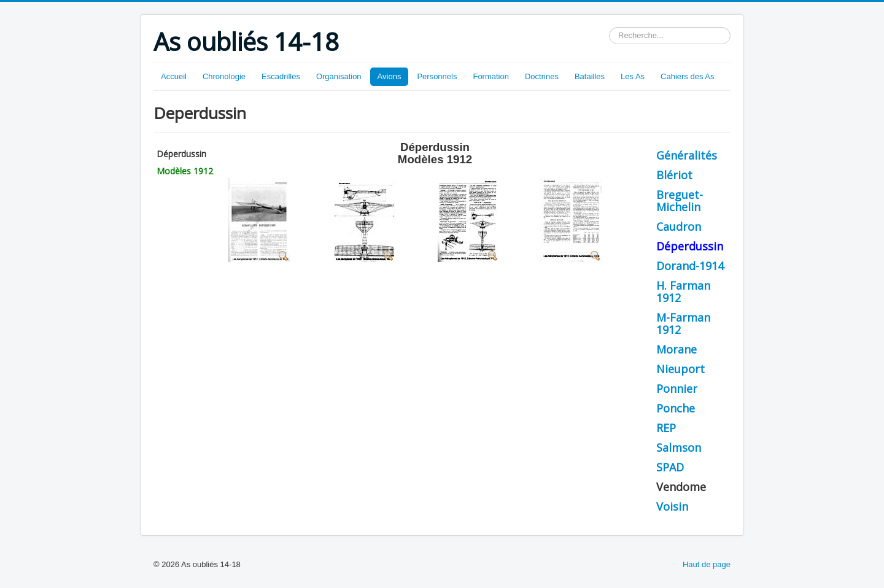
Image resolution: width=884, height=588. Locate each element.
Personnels (437, 76)
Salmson (679, 447)
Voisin (672, 506)
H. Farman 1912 (683, 292)
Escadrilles (281, 76)
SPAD (670, 467)
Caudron (679, 226)
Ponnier (677, 389)
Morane (677, 349)
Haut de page (707, 564)
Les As (633, 76)
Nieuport (680, 369)
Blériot (674, 175)
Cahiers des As (687, 76)
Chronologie (224, 76)
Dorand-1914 (690, 266)
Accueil (174, 76)
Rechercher (609, 27)
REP (666, 428)
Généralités (687, 155)
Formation (491, 76)
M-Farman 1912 (683, 323)
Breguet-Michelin (680, 201)
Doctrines (542, 76)
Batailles (590, 76)
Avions (390, 76)
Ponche (676, 408)
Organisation (339, 76)
